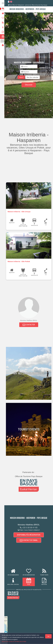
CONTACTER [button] (29, 325)
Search (22, 77)
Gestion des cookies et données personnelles (14, 642)
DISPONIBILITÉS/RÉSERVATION (29, 535)
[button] (33, 77)
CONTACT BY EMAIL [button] (29, 540)
